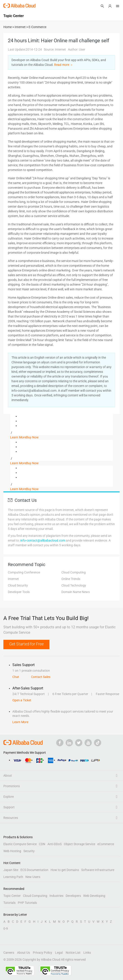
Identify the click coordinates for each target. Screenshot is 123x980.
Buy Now (32, 437)
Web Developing (94, 896)
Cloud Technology (74, 585)
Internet (13, 579)
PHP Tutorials (27, 903)
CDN (42, 844)
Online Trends (71, 579)
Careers (9, 953)
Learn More (18, 437)
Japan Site (11, 870)
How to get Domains (65, 870)
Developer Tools (19, 592)
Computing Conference (24, 572)
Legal (59, 953)
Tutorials (9, 903)
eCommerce (106, 844)
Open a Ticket (22, 700)
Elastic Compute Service (20, 844)
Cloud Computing (74, 572)
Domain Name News (76, 592)
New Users (33, 877)
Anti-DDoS (55, 844)
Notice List (73, 953)
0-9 (6, 929)
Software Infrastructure (98, 870)
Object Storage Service (79, 844)
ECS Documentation (34, 870)
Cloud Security (18, 585)
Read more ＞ (64, 65)
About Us (23, 953)
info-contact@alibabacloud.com (43, 540)
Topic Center (12, 896)
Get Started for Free (26, 644)
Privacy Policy (42, 953)
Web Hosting (12, 851)
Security (29, 851)
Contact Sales (41, 677)
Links (87, 953)
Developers (73, 896)
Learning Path (13, 877)
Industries (56, 896)
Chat (16, 677)
